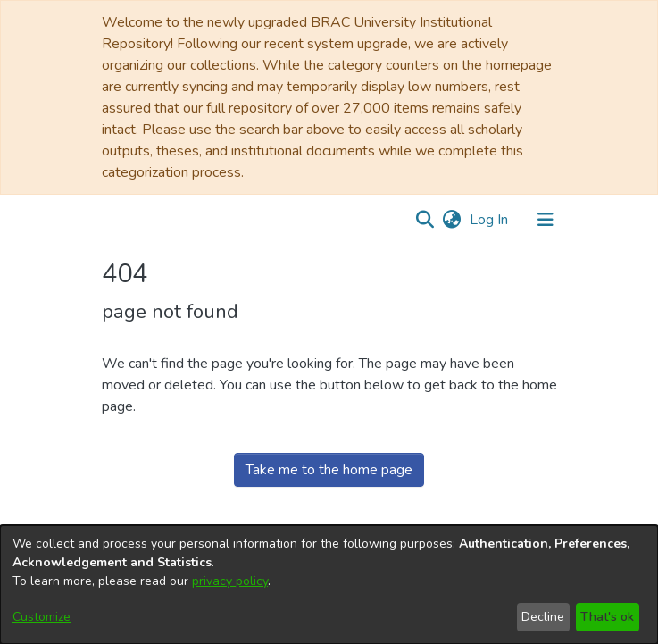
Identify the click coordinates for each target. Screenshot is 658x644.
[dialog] (329, 585)
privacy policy (230, 581)
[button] (425, 220)
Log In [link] (490, 220)
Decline (543, 617)
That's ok (607, 617)
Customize (42, 617)
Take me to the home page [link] (329, 470)
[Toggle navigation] (546, 220)
